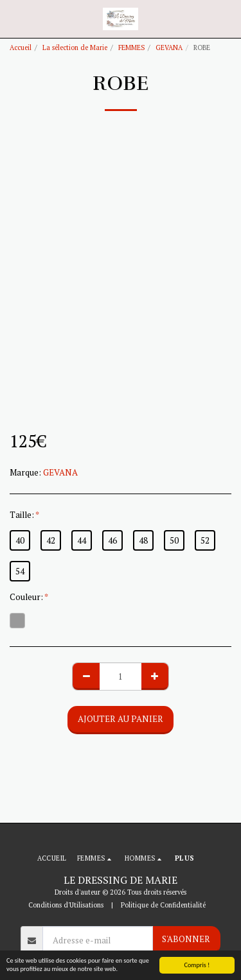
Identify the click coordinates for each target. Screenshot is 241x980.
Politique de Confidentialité (163, 905)
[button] (14, 18)
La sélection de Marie (75, 47)
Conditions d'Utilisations (66, 905)
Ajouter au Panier (121, 719)
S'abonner (186, 939)
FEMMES (131, 47)
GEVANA (169, 47)
